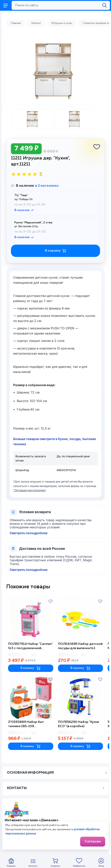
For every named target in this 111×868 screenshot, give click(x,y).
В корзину (31, 668)
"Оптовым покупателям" (30, 490)
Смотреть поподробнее (29, 533)
